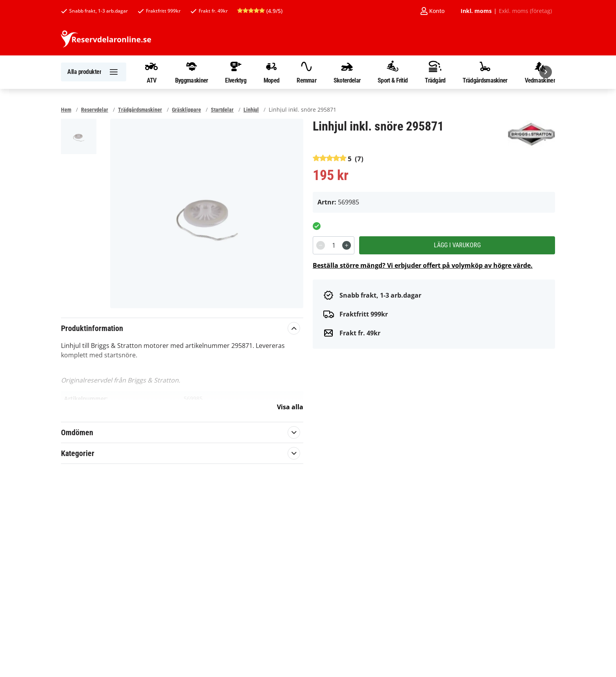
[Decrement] (321, 245)
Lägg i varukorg (457, 245)
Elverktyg (236, 72)
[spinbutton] (334, 245)
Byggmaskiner (192, 72)
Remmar (306, 72)
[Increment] (347, 245)
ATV (151, 72)
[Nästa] (546, 72)
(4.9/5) (260, 11)
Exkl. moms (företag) (525, 11)
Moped (272, 72)
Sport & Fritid (393, 72)
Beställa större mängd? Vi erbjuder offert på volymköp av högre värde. (423, 265)
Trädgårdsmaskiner (485, 72)
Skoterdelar (347, 72)
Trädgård (435, 72)
